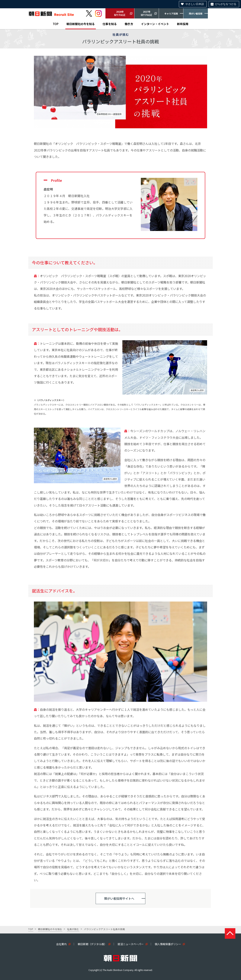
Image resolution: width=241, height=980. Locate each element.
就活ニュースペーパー (131, 944)
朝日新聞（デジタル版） (92, 944)
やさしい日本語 (195, 4)
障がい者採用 (196, 13)
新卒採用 (183, 24)
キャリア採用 (171, 13)
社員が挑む (73, 929)
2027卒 (147, 14)
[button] (120, 898)
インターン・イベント (155, 24)
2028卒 (120, 14)
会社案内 (61, 944)
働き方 (129, 24)
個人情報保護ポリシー (168, 944)
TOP (56, 24)
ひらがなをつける (226, 4)
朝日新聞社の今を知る (81, 24)
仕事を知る (110, 24)
